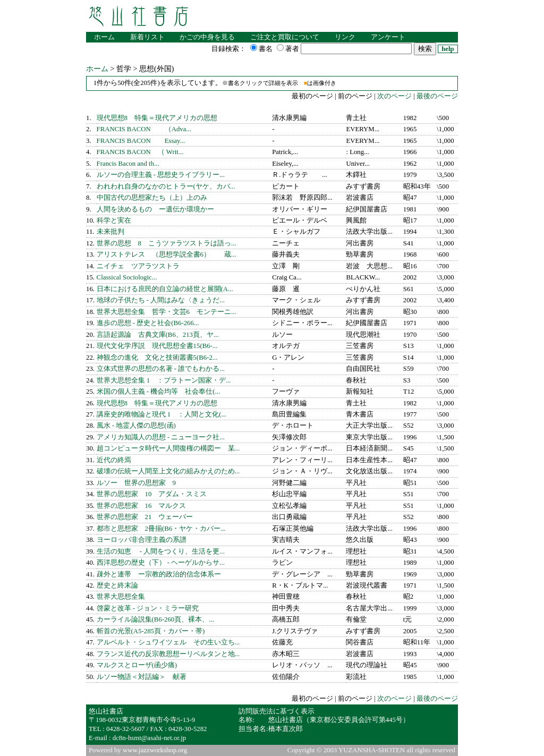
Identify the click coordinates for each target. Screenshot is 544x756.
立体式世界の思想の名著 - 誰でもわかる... (161, 369)
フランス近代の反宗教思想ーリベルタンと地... (168, 654)
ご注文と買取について (285, 37)
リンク (345, 37)
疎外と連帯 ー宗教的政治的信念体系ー (159, 574)
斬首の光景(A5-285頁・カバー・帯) (151, 631)
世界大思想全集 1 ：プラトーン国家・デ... (164, 380)
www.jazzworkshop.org (155, 750)
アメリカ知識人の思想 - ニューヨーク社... (161, 437)
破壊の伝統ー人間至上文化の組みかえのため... (168, 471)
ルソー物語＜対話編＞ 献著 (142, 677)
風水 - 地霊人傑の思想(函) (136, 426)
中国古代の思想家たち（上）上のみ (152, 198)
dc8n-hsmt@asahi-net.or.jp (149, 738)
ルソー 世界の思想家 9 (136, 483)
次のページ (394, 96)
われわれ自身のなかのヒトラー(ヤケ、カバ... (166, 186)
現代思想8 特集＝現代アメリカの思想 (157, 118)
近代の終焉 (114, 460)
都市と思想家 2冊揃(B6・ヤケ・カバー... (161, 529)
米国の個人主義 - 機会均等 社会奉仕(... (159, 392)
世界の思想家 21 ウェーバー (145, 517)
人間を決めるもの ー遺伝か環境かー (155, 209)
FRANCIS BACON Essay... (141, 141)
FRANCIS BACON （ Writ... (140, 152)
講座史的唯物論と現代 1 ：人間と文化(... (161, 414)
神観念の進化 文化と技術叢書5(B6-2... (157, 358)
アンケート (388, 37)
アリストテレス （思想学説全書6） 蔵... (167, 254)
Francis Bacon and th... (128, 164)
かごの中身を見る (207, 37)
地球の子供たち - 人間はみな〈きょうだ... (161, 300)
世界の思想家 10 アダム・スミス (152, 494)
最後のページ (437, 96)
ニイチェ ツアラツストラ (138, 266)
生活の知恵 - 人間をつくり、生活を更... (161, 551)
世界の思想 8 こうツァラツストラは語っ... (167, 243)
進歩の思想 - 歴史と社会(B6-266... (148, 323)
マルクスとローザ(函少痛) (137, 665)
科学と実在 (114, 220)
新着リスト (147, 37)
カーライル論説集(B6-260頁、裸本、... (155, 619)
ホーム (104, 37)
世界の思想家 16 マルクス (142, 506)
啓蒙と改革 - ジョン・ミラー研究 (148, 608)
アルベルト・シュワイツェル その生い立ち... (168, 642)
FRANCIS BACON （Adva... (144, 129)
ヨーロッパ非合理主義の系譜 (142, 540)
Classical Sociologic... (127, 277)
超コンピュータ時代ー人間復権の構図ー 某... (168, 448)
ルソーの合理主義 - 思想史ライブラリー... (161, 175)
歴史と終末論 (117, 585)
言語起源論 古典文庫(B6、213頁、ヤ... (158, 335)
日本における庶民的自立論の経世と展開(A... (165, 289)
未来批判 (110, 232)
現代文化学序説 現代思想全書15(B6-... (157, 346)
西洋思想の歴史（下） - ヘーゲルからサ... (161, 563)
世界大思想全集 (121, 597)
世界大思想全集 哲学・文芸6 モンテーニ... (167, 312)
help (448, 49)
